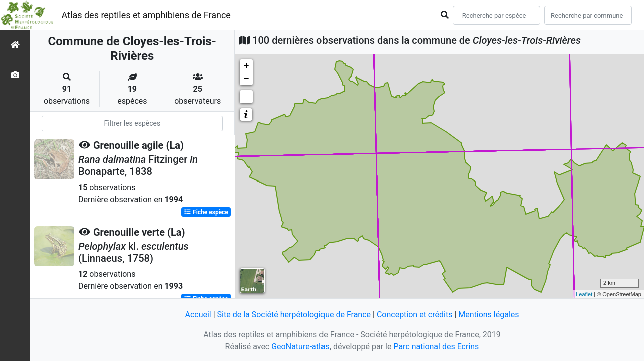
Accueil (198, 315)
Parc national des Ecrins (436, 347)
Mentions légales (489, 315)
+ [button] (247, 66)
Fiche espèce (206, 212)
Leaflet (584, 294)
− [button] (247, 79)
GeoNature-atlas (300, 347)
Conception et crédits (415, 315)
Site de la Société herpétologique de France (294, 315)
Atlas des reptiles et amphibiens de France (146, 15)
